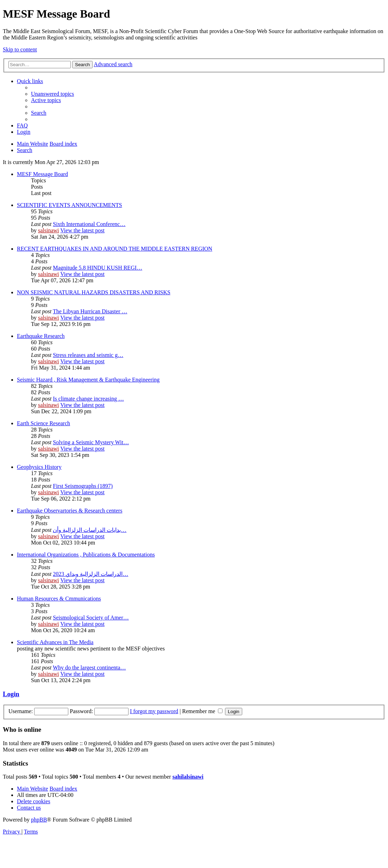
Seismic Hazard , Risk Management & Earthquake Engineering (88, 380)
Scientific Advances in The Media (55, 642)
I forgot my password (154, 711)
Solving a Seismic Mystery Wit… (91, 442)
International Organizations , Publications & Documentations (86, 555)
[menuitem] (52, 94)
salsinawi (49, 230)
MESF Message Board (42, 174)
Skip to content (20, 49)
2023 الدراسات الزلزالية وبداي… (90, 574)
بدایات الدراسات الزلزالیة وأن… (90, 530)
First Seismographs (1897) (83, 486)
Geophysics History (39, 467)
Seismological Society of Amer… (91, 618)
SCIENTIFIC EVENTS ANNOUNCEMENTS (70, 205)
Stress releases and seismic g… (88, 355)
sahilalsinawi (188, 777)
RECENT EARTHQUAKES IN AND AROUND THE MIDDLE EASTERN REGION (115, 249)
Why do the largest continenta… (89, 668)
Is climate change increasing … (88, 399)
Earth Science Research (43, 423)
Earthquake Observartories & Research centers (70, 511)
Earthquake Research (41, 336)
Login (11, 694)
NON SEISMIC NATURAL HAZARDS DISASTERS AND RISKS (94, 292)
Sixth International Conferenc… (89, 224)
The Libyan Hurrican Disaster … (90, 311)
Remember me (202, 711)
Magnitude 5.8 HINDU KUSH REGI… (98, 268)
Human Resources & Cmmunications (59, 599)
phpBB (39, 820)
